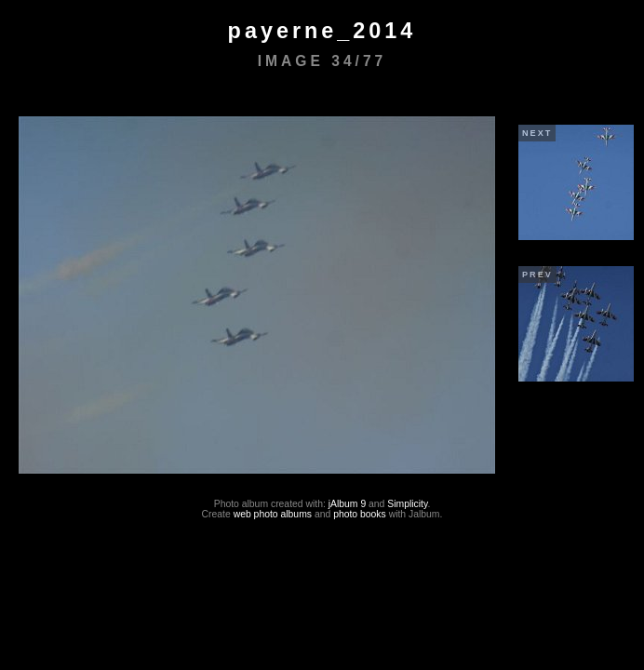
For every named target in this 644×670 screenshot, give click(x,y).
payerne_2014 (322, 31)
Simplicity (407, 504)
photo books (360, 514)
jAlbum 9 (347, 504)
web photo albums (273, 514)
